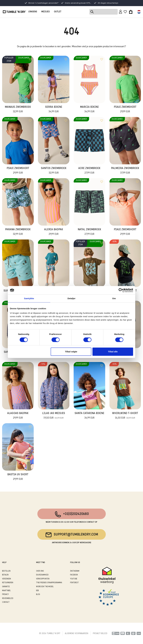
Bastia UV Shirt (18, 477)
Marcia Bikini (89, 110)
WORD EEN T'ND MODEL (45, 587)
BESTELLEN (6, 571)
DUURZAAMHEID (42, 575)
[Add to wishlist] (30, 59)
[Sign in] (121, 12)
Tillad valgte (71, 352)
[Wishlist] (125, 12)
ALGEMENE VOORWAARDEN (77, 634)
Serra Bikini (54, 110)
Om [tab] (114, 298)
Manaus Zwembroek (18, 110)
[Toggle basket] (131, 12)
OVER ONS (40, 571)
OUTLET (58, 12)
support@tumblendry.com (72, 535)
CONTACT (6, 602)
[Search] (103, 12)
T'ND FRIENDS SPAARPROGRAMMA (49, 583)
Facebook (74, 575)
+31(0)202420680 (72, 514)
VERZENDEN (7, 579)
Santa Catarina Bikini (89, 416)
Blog (38, 594)
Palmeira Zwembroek (125, 171)
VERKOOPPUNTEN (43, 579)
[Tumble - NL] (14, 12)
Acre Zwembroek (89, 171)
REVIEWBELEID (8, 598)
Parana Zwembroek (18, 232)
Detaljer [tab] (71, 298)
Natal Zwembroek (89, 232)
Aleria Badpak (54, 232)
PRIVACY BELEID (100, 634)
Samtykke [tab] (29, 298)
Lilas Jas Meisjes (54, 416)
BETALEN (5, 575)
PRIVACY (5, 594)
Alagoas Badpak (18, 416)
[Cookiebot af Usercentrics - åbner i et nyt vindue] (121, 290)
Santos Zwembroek (54, 171)
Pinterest (74, 583)
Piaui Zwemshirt (125, 110)
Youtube (74, 579)
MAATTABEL (6, 591)
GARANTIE (6, 587)
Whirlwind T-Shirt (125, 416)
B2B (37, 591)
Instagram (75, 571)
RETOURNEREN (8, 583)
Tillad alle (113, 352)
